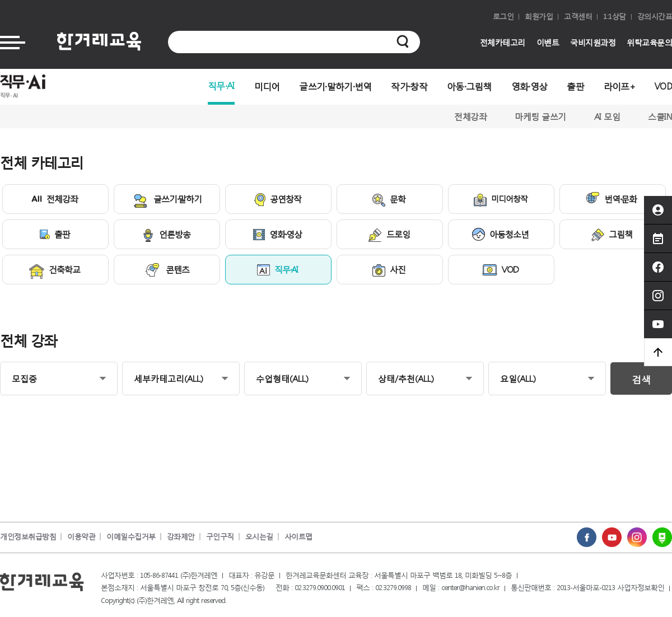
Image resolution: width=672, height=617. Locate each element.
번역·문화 (611, 198)
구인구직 (220, 537)
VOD (663, 86)
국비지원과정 (593, 42)
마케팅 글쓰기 (540, 116)
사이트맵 (298, 537)
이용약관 (81, 537)
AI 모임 (607, 116)
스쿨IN (660, 116)
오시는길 (259, 537)
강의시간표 (655, 17)
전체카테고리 (503, 42)
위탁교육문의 (649, 42)
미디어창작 (501, 200)
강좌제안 (181, 537)
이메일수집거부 (131, 537)
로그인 (503, 17)
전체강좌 (470, 116)
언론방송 (166, 235)
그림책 (612, 235)
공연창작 (278, 200)
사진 (389, 270)
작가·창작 (409, 86)
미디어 (267, 86)
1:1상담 (615, 17)
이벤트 (548, 42)
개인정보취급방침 (28, 537)
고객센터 (578, 17)
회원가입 (539, 17)
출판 (575, 86)
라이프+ (619, 86)
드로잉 (389, 235)
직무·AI (221, 85)
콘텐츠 (166, 270)
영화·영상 (529, 86)
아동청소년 (500, 234)
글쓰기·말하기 (166, 200)
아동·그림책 (469, 86)
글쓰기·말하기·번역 (335, 86)
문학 (389, 200)
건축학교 (55, 271)
